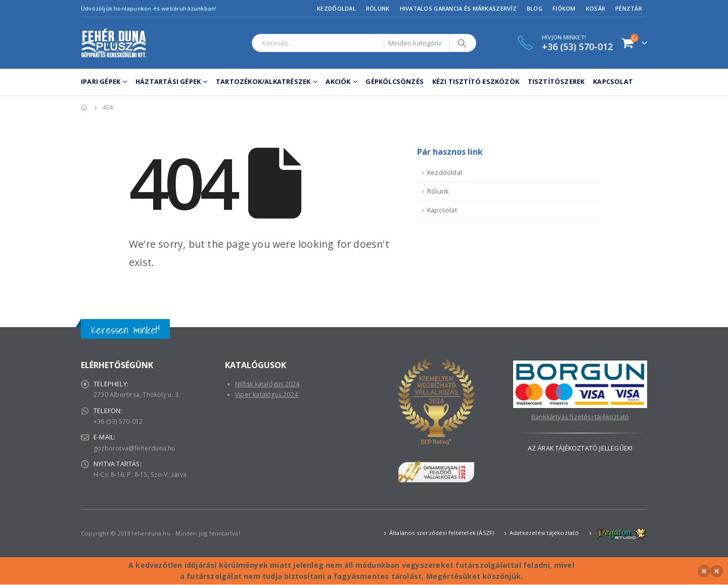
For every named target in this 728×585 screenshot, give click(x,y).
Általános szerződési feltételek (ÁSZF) (442, 533)
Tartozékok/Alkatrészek (263, 81)
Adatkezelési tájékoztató (544, 533)
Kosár (596, 8)
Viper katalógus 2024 (267, 395)
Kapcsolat (613, 81)
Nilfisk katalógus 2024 (268, 384)
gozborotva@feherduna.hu (136, 450)
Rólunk (378, 8)
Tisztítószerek (556, 81)
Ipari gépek (101, 81)
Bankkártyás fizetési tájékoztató (580, 417)
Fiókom (564, 8)
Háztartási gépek (168, 81)
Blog (535, 8)
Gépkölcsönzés (395, 81)
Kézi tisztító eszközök (476, 81)
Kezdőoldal (336, 8)
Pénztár (629, 8)
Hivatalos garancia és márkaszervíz (458, 8)
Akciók (338, 81)
